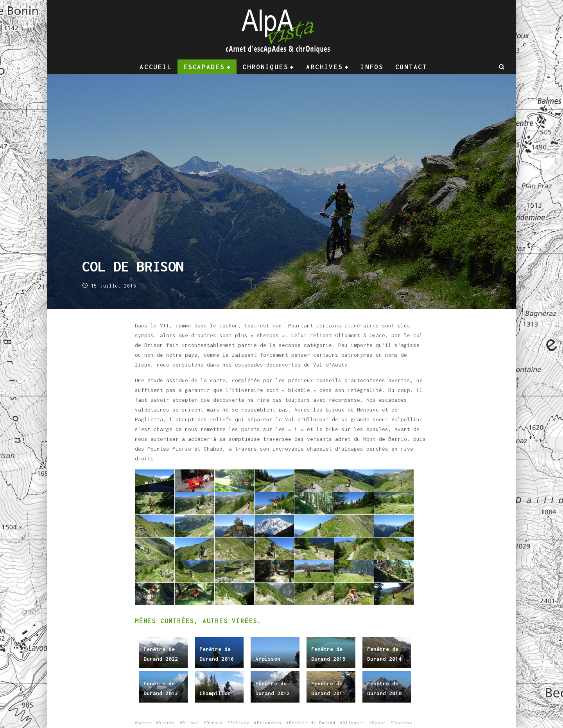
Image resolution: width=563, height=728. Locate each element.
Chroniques (265, 67)
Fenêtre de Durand (312, 723)
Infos (372, 67)
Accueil (156, 67)
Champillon (215, 693)
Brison (191, 723)
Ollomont (354, 723)
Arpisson (268, 659)
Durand (215, 723)
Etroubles (269, 723)
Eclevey (240, 723)
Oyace (379, 723)
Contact (411, 67)
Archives (325, 67)
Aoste (144, 723)
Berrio (167, 723)
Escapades (204, 67)
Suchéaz (403, 723)
